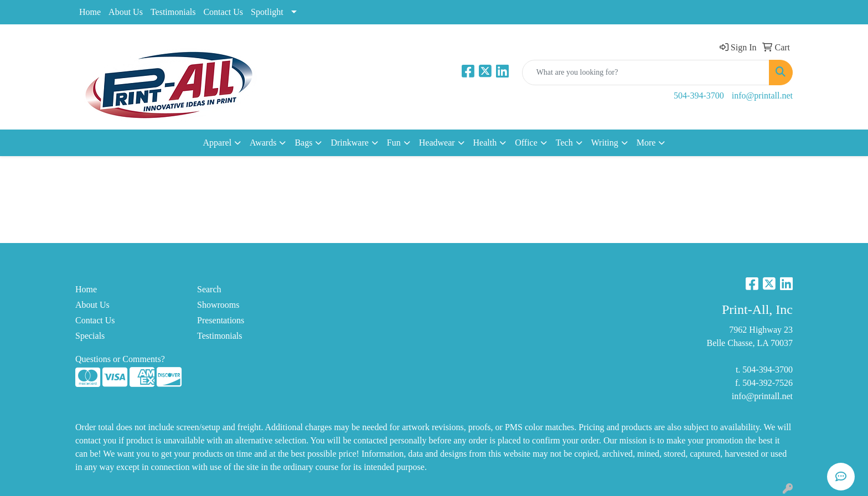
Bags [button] (303, 143)
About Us (126, 12)
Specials (90, 336)
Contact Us (223, 12)
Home (90, 12)
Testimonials (173, 12)
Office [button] (526, 143)
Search (209, 289)
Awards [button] (263, 143)
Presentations (221, 320)
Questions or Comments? (120, 359)
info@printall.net (762, 95)
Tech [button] (564, 143)
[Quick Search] (646, 73)
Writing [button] (605, 143)
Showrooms (218, 305)
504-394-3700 (699, 95)
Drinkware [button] (349, 143)
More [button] (646, 143)
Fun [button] (394, 143)
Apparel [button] (218, 143)
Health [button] (485, 143)
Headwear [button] (437, 143)
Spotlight (267, 12)
